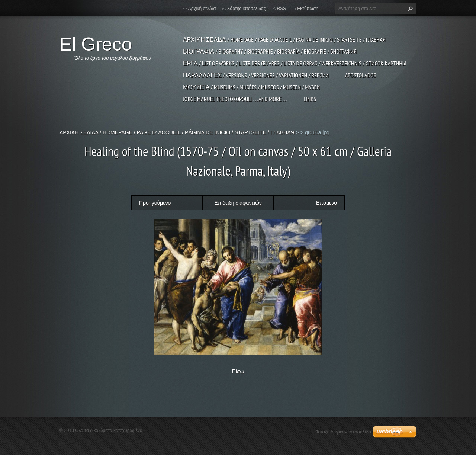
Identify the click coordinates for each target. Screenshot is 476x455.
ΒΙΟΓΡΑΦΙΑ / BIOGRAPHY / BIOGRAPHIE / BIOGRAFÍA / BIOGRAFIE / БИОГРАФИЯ (270, 51)
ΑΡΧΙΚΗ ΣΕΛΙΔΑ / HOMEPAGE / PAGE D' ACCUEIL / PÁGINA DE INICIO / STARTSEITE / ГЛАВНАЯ (284, 39)
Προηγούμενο (155, 203)
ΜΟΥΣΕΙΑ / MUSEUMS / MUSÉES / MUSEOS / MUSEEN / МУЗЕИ (251, 87)
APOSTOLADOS (361, 75)
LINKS (310, 99)
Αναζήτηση (409, 9)
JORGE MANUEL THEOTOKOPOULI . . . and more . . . (235, 99)
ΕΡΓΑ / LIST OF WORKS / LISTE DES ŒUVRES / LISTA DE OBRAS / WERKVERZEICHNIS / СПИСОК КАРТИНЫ (295, 63)
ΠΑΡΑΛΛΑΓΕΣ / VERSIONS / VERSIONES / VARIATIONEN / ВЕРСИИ (256, 75)
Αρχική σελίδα (202, 9)
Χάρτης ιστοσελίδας (246, 9)
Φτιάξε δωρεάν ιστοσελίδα (343, 432)
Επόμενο (327, 203)
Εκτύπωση (308, 9)
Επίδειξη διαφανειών (238, 203)
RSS (282, 9)
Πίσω (238, 371)
